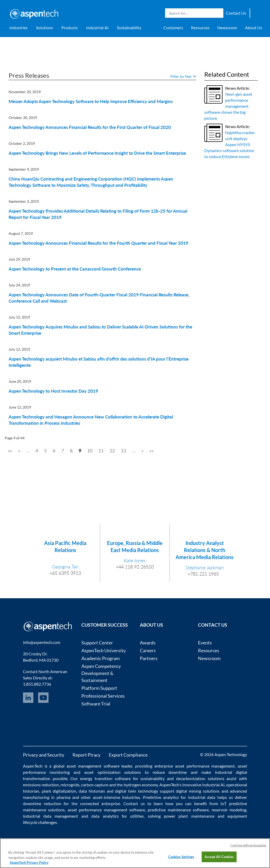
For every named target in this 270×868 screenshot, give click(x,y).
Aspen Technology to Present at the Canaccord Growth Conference (75, 269)
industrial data (202, 797)
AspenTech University (104, 650)
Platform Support (99, 688)
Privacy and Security (44, 755)
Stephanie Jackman (205, 567)
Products (70, 28)
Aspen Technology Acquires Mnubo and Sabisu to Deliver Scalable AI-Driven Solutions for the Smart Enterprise (100, 330)
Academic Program (101, 658)
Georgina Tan (65, 567)
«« (10, 451)
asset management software (93, 766)
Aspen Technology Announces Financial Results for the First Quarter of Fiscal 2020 (90, 127)
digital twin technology (137, 791)
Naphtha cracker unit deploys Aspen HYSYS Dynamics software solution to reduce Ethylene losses (230, 144)
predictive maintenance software (177, 810)
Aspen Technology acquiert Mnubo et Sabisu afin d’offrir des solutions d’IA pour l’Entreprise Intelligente (99, 362)
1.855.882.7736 (37, 684)
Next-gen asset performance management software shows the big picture (228, 106)
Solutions (44, 28)
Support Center (97, 643)
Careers (148, 650)
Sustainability (129, 28)
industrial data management (51, 816)
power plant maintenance (189, 816)
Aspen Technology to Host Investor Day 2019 (53, 391)
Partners (149, 658)
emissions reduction (41, 785)
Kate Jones (135, 560)
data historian (92, 791)
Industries (19, 28)
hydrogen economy (141, 785)
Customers (173, 28)
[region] (135, 853)
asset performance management (205, 766)
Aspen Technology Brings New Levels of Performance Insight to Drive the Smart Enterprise (97, 153)
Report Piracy (86, 755)
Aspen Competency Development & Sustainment (101, 673)
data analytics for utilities (118, 816)
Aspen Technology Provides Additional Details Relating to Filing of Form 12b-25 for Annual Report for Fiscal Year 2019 (98, 214)
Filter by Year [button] (183, 76)
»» (152, 451)
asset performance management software (106, 810)
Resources (200, 28)
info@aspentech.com (42, 642)
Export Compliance (128, 755)
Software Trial (96, 704)
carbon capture (95, 785)
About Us (254, 28)
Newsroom (227, 28)
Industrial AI (97, 28)
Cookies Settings (181, 857)
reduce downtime (170, 772)
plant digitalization (59, 791)
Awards (148, 643)
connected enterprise (100, 803)
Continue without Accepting (248, 845)
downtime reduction (42, 803)
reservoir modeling (229, 810)
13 (123, 451)
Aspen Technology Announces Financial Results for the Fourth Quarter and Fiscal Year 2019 (98, 243)
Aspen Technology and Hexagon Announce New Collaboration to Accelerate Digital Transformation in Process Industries (91, 420)
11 (101, 451)
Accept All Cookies (219, 857)
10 (90, 451)
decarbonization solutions (200, 778)
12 (112, 451)
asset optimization (102, 772)
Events (205, 643)
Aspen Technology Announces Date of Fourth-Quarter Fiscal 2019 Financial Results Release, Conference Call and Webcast (99, 298)
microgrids (70, 785)
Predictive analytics (161, 797)
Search (218, 13)
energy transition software (105, 778)
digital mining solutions (198, 791)
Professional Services (103, 696)
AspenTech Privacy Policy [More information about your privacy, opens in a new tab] (29, 863)
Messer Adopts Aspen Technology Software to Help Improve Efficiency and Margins (91, 101)
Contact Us (236, 13)
